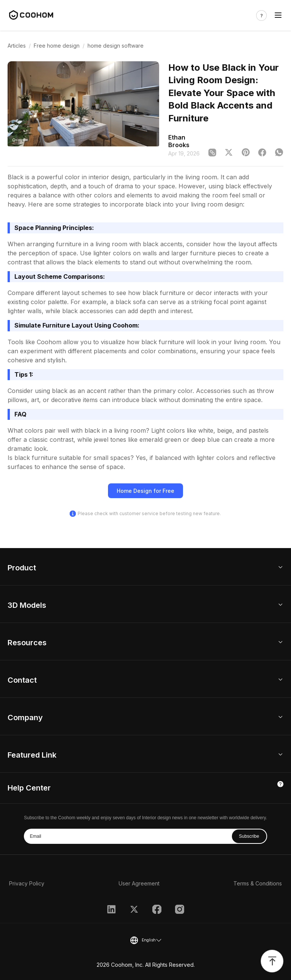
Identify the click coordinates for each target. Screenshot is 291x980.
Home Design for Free (145, 491)
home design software (116, 46)
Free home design (57, 46)
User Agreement (139, 883)
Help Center (29, 788)
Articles (17, 46)
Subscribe (249, 836)
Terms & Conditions (258, 883)
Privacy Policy (27, 883)
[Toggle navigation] (278, 15)
